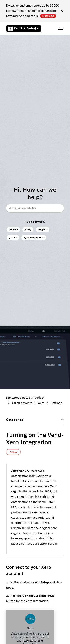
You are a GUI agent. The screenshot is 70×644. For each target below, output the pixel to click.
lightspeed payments (34, 238)
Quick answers (22, 403)
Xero (41, 403)
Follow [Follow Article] (13, 452)
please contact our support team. (34, 544)
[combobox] (35, 208)
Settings (56, 403)
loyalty (28, 230)
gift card (13, 238)
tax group (43, 230)
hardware (13, 230)
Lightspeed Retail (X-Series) (25, 398)
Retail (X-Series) (24, 29)
